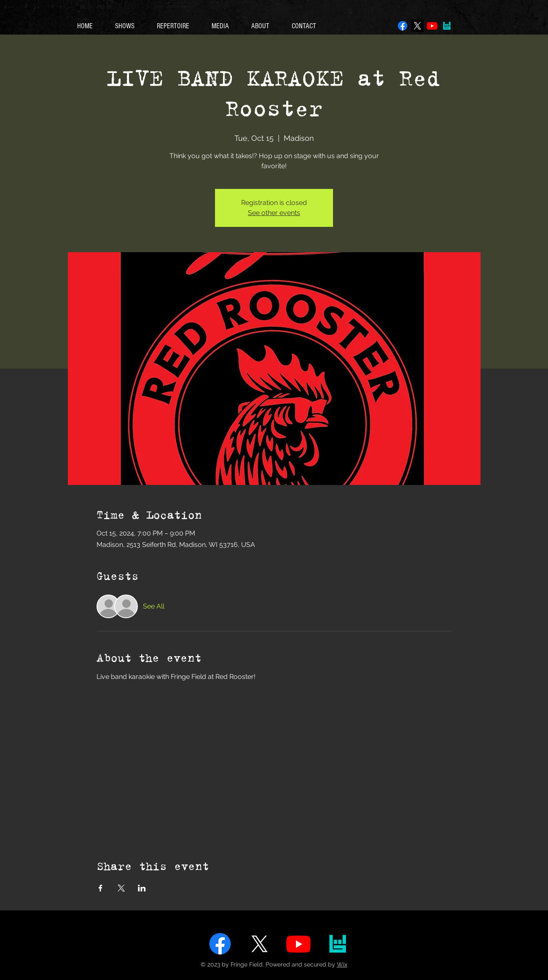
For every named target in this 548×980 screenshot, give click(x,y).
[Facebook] (403, 26)
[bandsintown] (447, 26)
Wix (342, 964)
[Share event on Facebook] (101, 888)
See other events (274, 213)
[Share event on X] (121, 888)
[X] (417, 26)
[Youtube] (432, 26)
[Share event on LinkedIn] (142, 888)
